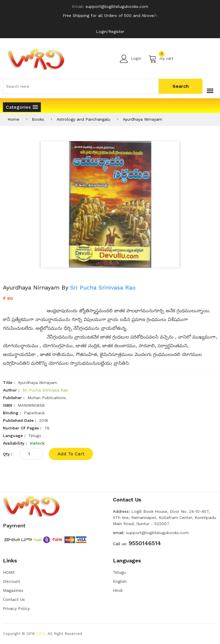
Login (131, 59)
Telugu (119, 572)
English (120, 581)
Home (13, 119)
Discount (12, 581)
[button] (22, 107)
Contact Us (14, 599)
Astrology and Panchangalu (83, 119)
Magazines (13, 590)
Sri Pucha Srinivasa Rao (103, 287)
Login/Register (110, 31)
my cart (161, 59)
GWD (41, 634)
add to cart (71, 454)
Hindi (118, 590)
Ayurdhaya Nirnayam (143, 119)
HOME (9, 572)
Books (38, 119)
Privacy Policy (16, 608)
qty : (8, 454)
